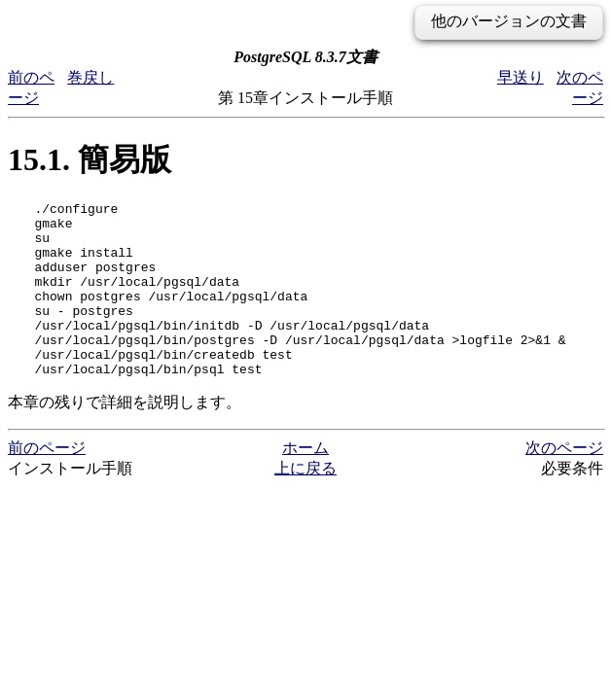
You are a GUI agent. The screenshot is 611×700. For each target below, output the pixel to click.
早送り (521, 77)
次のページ (564, 483)
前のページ (47, 483)
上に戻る (305, 503)
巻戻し (90, 77)
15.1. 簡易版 (90, 159)
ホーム (305, 483)
